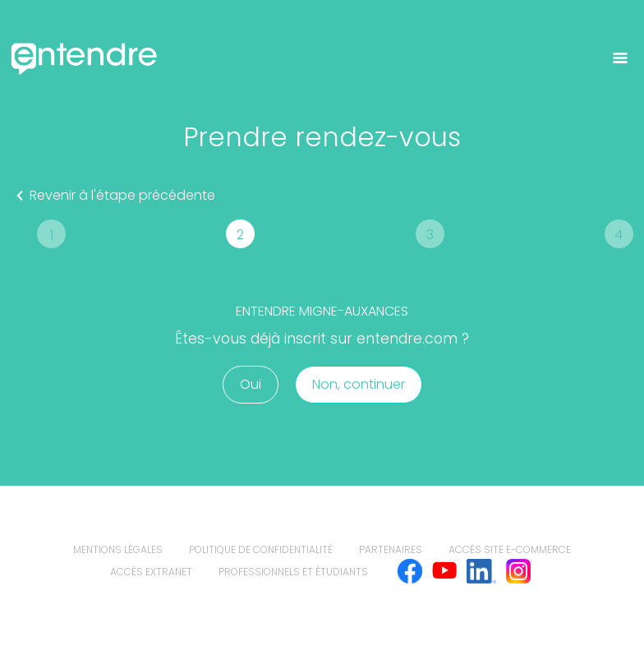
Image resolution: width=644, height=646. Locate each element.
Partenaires (391, 549)
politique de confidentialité (261, 549)
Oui (251, 384)
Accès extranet (151, 572)
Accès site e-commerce (510, 549)
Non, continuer (359, 384)
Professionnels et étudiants (293, 572)
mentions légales (118, 549)
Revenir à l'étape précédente (113, 196)
